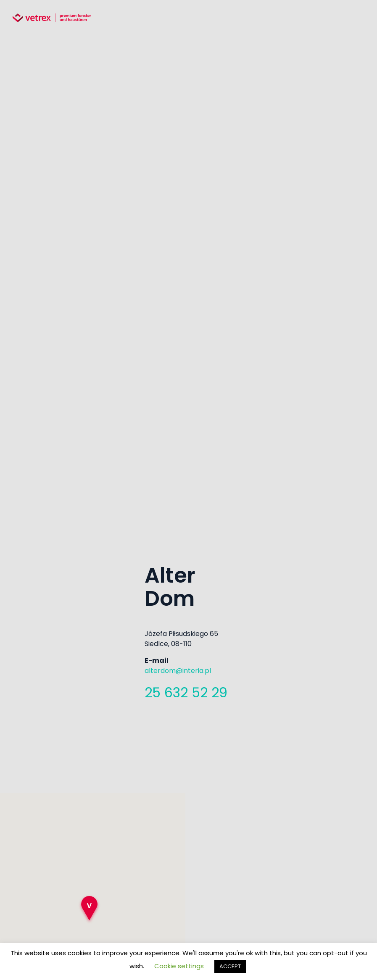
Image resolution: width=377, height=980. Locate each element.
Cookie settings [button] (179, 966)
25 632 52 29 (186, 692)
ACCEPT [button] (230, 966)
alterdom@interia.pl (178, 671)
